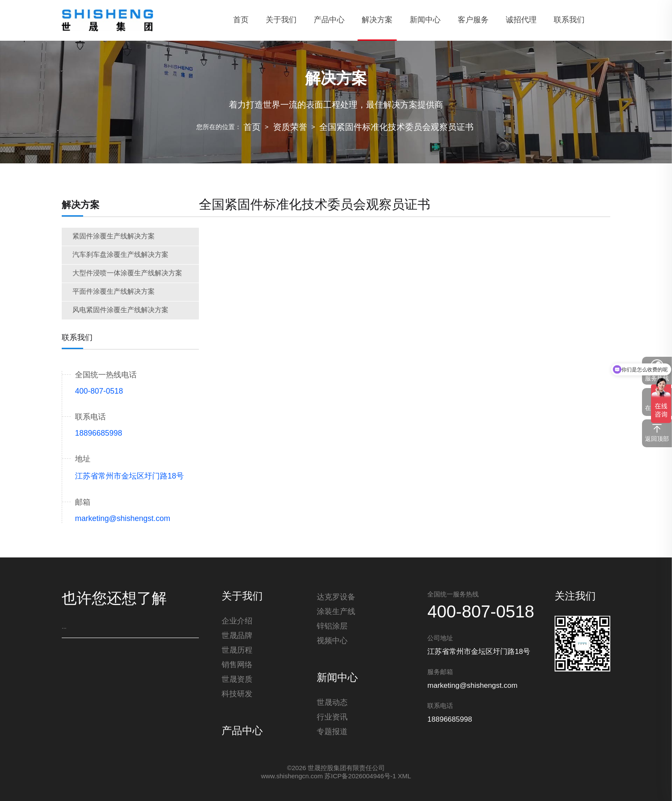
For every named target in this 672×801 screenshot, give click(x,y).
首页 (252, 128)
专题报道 (332, 732)
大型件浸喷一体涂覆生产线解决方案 (127, 273)
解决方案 (81, 205)
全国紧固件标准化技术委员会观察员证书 (396, 128)
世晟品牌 (237, 636)
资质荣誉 (290, 128)
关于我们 (242, 597)
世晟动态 (332, 703)
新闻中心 (337, 678)
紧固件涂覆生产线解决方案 (114, 236)
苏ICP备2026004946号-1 (360, 777)
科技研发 (237, 694)
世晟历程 (237, 650)
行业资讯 (332, 717)
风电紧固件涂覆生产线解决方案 (120, 310)
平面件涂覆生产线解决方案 (114, 292)
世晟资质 (237, 680)
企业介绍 (237, 621)
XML (404, 777)
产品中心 (242, 732)
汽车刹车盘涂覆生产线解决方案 (120, 255)
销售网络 (237, 665)
